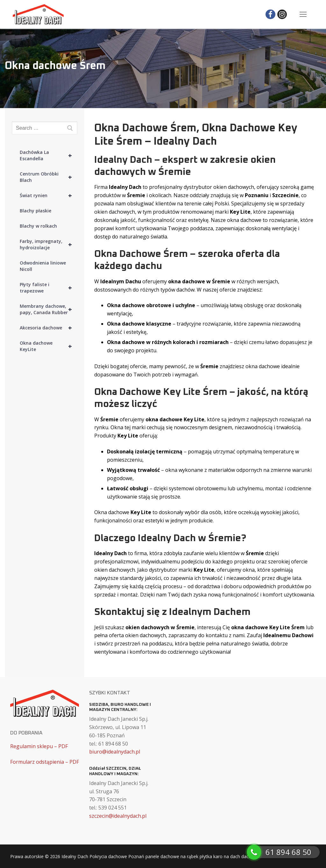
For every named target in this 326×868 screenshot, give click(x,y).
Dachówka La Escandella (49, 155)
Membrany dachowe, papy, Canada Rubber (49, 309)
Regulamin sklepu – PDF (39, 746)
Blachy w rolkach (38, 226)
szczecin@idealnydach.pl (118, 816)
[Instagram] (282, 14)
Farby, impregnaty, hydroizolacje (49, 245)
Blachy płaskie (35, 211)
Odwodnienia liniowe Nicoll (43, 266)
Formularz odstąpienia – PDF (45, 762)
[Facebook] (270, 14)
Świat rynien (49, 196)
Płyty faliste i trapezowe (49, 288)
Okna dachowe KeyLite (49, 346)
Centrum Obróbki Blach (49, 177)
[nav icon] (303, 14)
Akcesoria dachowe (49, 328)
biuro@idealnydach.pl (115, 752)
